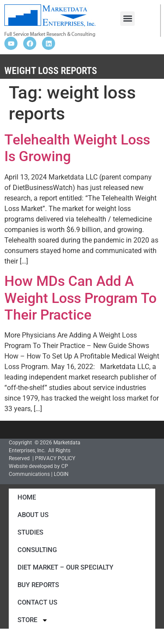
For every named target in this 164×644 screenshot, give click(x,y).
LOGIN (61, 474)
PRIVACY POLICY (55, 458)
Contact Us (37, 602)
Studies (30, 532)
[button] (127, 19)
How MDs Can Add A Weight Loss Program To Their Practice (80, 298)
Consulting (37, 550)
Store (33, 620)
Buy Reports (38, 585)
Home (27, 497)
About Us (33, 515)
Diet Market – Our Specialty (65, 567)
